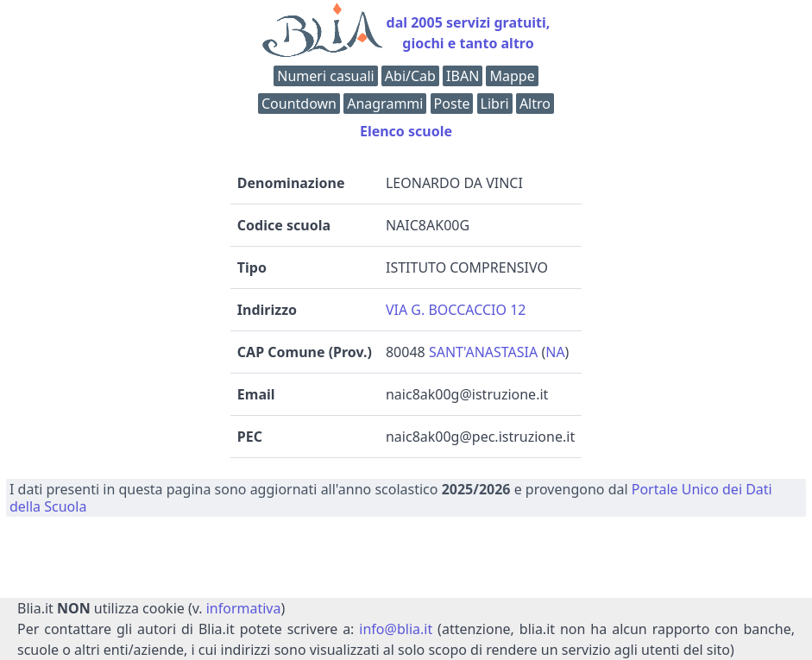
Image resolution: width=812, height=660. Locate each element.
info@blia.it (396, 629)
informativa (244, 608)
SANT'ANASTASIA (483, 352)
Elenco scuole (406, 131)
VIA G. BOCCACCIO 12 (456, 310)
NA (555, 352)
